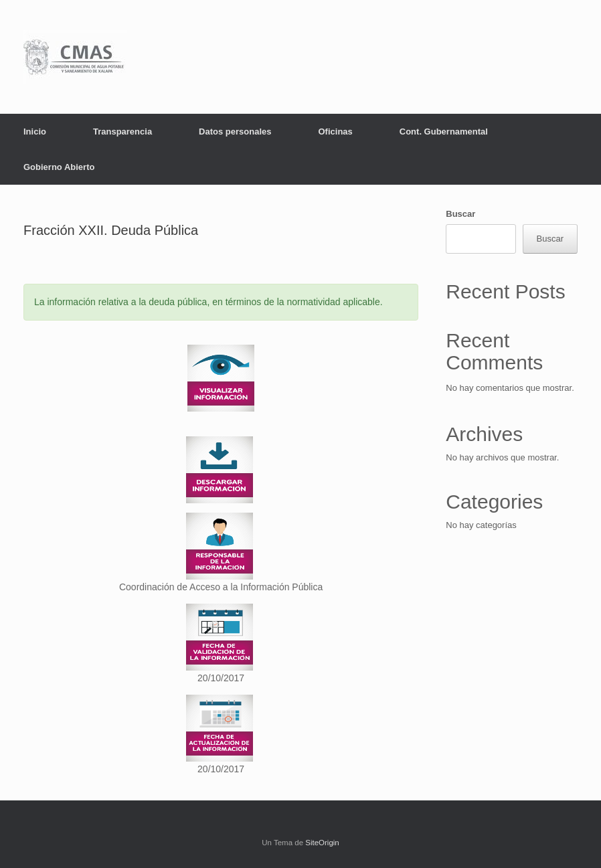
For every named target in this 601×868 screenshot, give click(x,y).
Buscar (460, 214)
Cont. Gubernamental (444, 132)
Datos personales (235, 132)
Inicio (35, 132)
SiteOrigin (322, 843)
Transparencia (122, 132)
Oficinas (335, 132)
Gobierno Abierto (59, 167)
